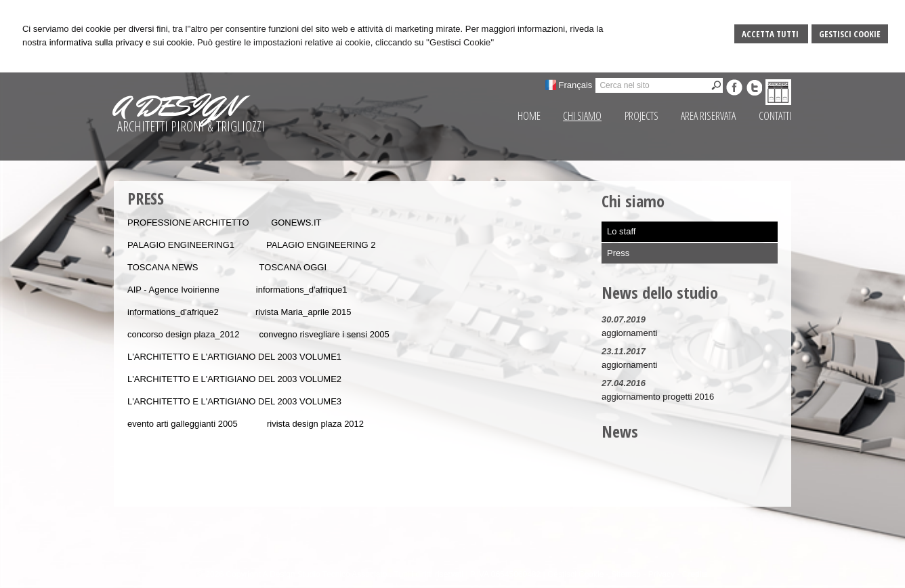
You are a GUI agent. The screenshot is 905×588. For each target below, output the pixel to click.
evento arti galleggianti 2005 (183, 424)
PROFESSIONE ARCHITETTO (188, 223)
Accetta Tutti (771, 34)
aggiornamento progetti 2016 (658, 397)
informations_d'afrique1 (302, 290)
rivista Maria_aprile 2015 (303, 312)
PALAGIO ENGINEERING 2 (321, 245)
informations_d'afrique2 (173, 312)
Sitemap (626, 574)
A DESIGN (175, 106)
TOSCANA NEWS (163, 267)
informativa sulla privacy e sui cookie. (122, 42)
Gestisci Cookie (850, 34)
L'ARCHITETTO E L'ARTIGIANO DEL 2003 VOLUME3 (234, 401)
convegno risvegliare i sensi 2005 (324, 334)
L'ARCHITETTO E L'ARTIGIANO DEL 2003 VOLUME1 (234, 357)
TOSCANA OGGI (293, 267)
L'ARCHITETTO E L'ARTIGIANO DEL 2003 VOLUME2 (234, 379)
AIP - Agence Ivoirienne (174, 290)
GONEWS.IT (296, 223)
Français (576, 85)
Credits (695, 574)
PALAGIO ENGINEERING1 (181, 245)
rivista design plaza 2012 (315, 424)
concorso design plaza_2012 (184, 334)
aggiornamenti (629, 333)
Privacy (661, 574)
